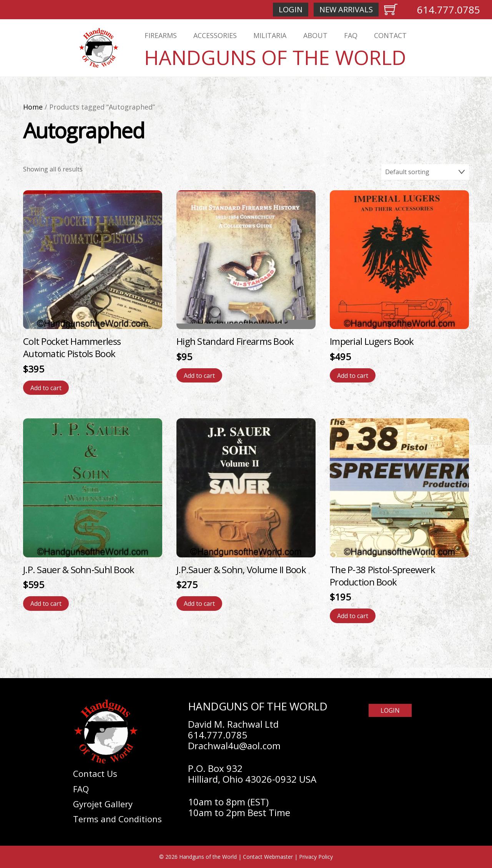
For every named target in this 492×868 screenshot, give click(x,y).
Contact (390, 35)
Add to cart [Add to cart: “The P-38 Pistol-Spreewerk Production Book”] (353, 616)
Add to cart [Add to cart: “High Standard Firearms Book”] (199, 376)
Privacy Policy (316, 857)
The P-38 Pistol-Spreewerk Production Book (382, 576)
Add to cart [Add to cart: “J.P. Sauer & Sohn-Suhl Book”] (46, 604)
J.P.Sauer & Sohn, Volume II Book (241, 570)
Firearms (161, 35)
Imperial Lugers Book (372, 341)
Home (33, 107)
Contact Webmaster (268, 857)
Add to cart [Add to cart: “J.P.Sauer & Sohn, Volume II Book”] (199, 604)
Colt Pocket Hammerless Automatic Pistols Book (72, 347)
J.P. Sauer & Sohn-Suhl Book (79, 570)
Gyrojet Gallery (103, 804)
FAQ (351, 35)
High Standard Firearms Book (235, 341)
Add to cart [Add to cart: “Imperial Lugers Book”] (353, 376)
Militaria (270, 35)
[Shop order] (425, 172)
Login (291, 9)
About (315, 35)
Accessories (215, 35)
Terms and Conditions (117, 819)
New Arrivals (346, 9)
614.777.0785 (449, 10)
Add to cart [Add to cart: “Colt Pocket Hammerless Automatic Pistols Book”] (46, 388)
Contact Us (95, 773)
